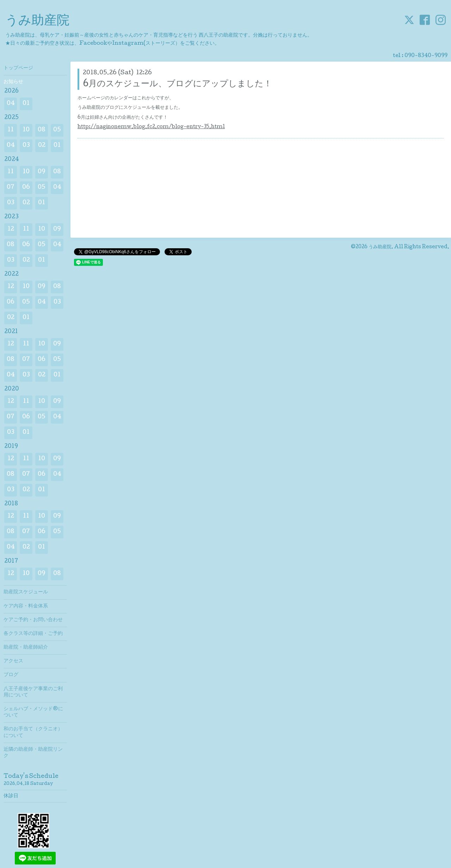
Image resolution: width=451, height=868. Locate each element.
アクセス (13, 661)
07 (11, 188)
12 (11, 229)
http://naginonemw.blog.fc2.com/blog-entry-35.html (151, 127)
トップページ (18, 68)
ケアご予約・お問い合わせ (33, 620)
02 (42, 146)
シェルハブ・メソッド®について (33, 712)
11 (11, 130)
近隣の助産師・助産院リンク (33, 753)
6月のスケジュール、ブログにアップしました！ (177, 84)
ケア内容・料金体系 (26, 606)
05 (57, 130)
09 (42, 172)
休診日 (11, 796)
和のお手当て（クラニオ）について (33, 732)
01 (26, 104)
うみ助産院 (37, 21)
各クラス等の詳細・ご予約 (33, 634)
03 (26, 146)
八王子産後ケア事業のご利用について (33, 692)
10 (26, 130)
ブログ (11, 675)
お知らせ (13, 82)
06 (26, 188)
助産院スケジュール (26, 592)
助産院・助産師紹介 (26, 648)
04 (11, 104)
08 (42, 130)
